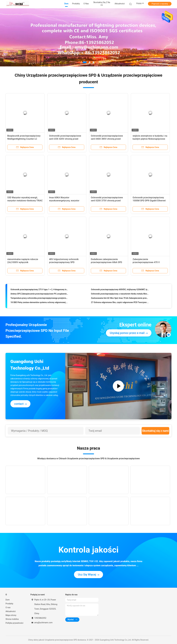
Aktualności (11, 611)
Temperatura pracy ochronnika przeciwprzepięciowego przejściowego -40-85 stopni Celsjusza (39, 299)
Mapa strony (11, 615)
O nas (8, 607)
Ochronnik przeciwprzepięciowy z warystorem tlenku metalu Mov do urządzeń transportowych (120, 294)
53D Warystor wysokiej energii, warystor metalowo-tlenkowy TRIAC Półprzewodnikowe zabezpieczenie (25, 201)
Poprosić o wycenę (160, 4)
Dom (8, 600)
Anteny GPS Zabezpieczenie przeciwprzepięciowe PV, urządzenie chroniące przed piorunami (39, 294)
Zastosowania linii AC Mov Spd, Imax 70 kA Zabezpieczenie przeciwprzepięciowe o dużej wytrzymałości (120, 299)
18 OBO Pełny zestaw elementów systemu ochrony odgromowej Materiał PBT (39, 303)
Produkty (9, 604)
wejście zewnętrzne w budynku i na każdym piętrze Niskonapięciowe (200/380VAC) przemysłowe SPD (150, 139)
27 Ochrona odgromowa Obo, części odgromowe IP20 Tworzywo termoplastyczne (120, 303)
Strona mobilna (12, 619)
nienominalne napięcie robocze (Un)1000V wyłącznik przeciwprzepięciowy (23, 262)
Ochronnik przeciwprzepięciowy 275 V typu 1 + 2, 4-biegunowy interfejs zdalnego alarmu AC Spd (39, 290)
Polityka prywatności (14, 623)
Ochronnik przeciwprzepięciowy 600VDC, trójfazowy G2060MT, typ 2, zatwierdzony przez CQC (120, 290)
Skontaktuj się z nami (155, 431)
